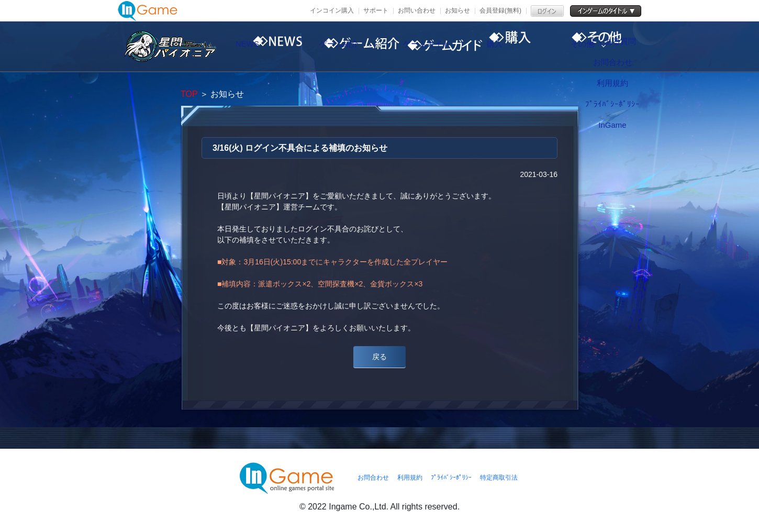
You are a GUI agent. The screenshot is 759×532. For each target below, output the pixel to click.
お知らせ (457, 10)
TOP (189, 94)
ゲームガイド (445, 47)
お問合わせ (373, 478)
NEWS (267, 47)
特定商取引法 (499, 478)
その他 (623, 47)
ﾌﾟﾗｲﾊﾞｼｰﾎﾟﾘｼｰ (451, 478)
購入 (534, 47)
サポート (376, 10)
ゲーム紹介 (356, 47)
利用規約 (410, 478)
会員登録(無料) (500, 10)
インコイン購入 (332, 10)
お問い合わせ (417, 10)
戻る (379, 357)
